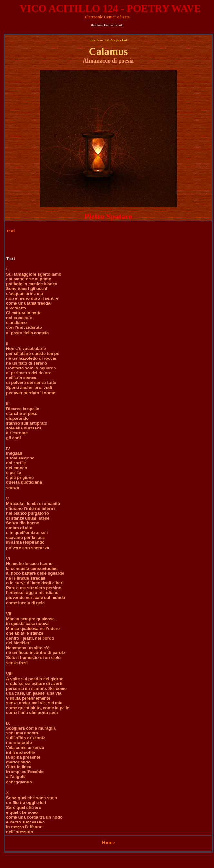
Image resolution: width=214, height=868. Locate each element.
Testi (10, 231)
